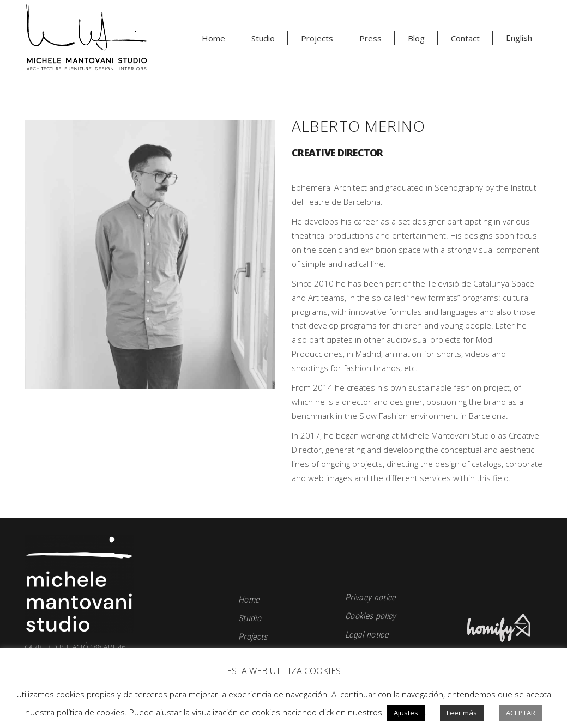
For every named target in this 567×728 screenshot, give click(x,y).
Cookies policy (370, 616)
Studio (250, 618)
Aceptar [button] (521, 713)
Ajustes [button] (406, 713)
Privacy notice (370, 597)
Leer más (462, 713)
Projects (253, 637)
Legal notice (367, 635)
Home (249, 600)
